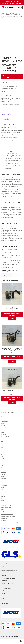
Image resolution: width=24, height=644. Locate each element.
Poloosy (3, 426)
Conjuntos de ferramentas (7, 507)
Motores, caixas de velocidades (8, 516)
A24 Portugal (5, 637)
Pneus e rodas (5, 519)
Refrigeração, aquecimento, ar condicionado (11, 523)
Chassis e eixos (8, 13)
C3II (2, 481)
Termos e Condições (6, 588)
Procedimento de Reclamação (8, 578)
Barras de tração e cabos (7, 417)
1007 (2, 439)
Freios (3, 432)
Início (3, 13)
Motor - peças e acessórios (7, 514)
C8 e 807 (3, 496)
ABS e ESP (13, 97)
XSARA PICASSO (5, 503)
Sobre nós (4, 576)
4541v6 (15, 103)
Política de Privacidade (14, 637)
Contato (3, 591)
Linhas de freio (5, 434)
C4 (2, 483)
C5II (2, 492)
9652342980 (11, 104)
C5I (2, 490)
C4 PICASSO (4, 485)
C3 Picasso (4, 479)
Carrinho (3, 601)
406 (2, 461)
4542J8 (18, 103)
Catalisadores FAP (5, 419)
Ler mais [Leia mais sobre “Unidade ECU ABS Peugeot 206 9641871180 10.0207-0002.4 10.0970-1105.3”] (12, 319)
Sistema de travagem (17, 13)
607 (2, 468)
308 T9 (3, 459)
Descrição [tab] (4, 111)
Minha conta (4, 596)
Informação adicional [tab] (6, 115)
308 (2, 457)
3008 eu (3, 448)
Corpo (3, 510)
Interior (3, 512)
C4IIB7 (3, 488)
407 (2, 463)
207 (2, 443)
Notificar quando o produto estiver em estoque (11, 77)
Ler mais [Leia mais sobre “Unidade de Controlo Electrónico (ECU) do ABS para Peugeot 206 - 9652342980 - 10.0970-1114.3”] (12, 361)
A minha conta (4, 642)
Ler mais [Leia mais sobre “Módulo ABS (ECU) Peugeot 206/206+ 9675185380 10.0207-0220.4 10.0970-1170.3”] (12, 402)
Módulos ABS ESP (5, 15)
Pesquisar (12, 642)
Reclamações (5, 603)
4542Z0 (6, 104)
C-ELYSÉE (4, 472)
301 (2, 450)
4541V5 (11, 103)
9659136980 (16, 104)
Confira (3, 598)
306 (2, 452)
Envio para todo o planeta (7, 583)
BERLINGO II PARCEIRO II (7, 470)
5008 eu (3, 465)
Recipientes (4, 521)
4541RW (7, 103)
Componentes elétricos (6, 98)
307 (2, 454)
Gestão (3, 423)
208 (2, 446)
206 (11, 15)
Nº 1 (2, 499)
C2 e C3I (3, 474)
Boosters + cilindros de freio (8, 430)
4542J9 (3, 104)
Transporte (4, 593)
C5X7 (3, 494)
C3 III (3, 476)
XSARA (3, 501)
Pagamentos (4, 581)
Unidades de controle (6, 101)
